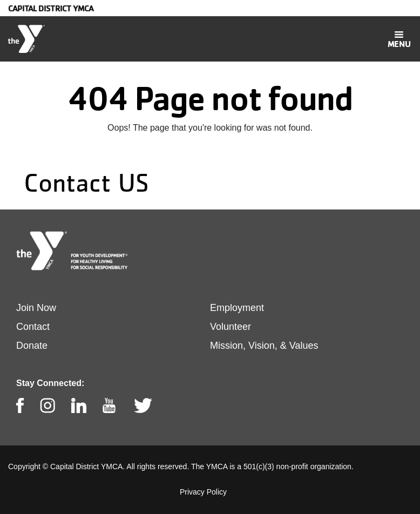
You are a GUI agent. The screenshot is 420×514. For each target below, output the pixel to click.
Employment (237, 308)
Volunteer (231, 327)
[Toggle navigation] (399, 39)
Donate (32, 346)
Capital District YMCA (51, 8)
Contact (33, 327)
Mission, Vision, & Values (264, 346)
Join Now (36, 308)
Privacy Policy (203, 492)
